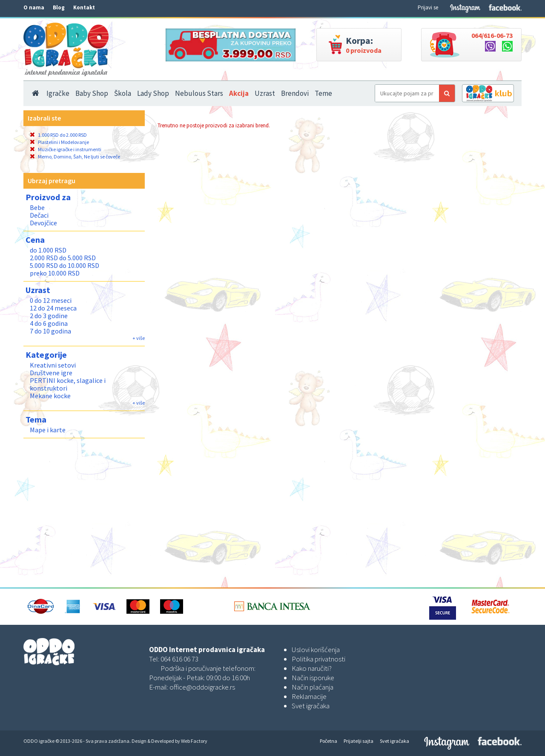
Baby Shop (92, 93)
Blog (59, 7)
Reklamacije (309, 696)
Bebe (37, 207)
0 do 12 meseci (51, 300)
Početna (328, 741)
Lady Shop (153, 93)
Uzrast (265, 93)
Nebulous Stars (199, 93)
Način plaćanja (313, 687)
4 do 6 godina (49, 323)
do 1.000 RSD (48, 250)
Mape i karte (48, 430)
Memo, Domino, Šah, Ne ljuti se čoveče (75, 157)
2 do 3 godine (49, 316)
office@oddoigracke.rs (202, 687)
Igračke (58, 93)
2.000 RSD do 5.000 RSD (63, 258)
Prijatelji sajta (359, 741)
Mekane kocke (50, 396)
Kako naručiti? (312, 668)
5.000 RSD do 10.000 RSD (65, 265)
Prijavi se (428, 7)
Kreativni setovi (53, 365)
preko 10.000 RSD (55, 273)
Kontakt (84, 7)
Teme (323, 93)
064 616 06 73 (179, 659)
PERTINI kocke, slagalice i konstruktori (68, 384)
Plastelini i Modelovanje (59, 142)
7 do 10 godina (50, 331)
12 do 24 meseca (53, 308)
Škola (123, 93)
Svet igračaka (311, 706)
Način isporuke (313, 678)
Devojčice (43, 223)
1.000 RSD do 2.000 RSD (58, 135)
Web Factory (194, 741)
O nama (34, 7)
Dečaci (39, 215)
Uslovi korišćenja (316, 650)
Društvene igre (51, 373)
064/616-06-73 (492, 35)
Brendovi (295, 93)
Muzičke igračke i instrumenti (66, 149)
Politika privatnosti (318, 659)
